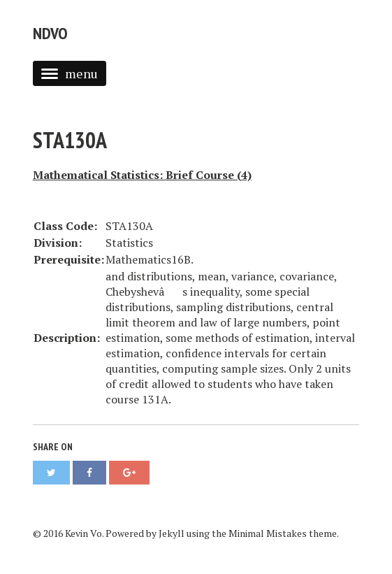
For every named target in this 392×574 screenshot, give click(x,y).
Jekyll (172, 533)
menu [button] (70, 73)
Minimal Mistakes (268, 533)
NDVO (50, 33)
